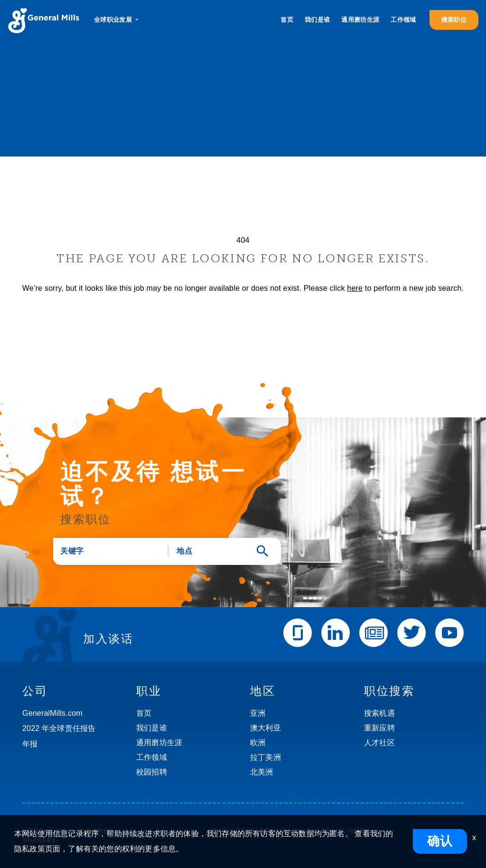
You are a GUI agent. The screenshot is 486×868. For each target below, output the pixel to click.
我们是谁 (317, 20)
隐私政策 (293, 831)
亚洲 (258, 713)
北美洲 (262, 772)
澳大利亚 (266, 728)
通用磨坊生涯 (360, 20)
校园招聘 (152, 772)
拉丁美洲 (266, 757)
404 (243, 240)
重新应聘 (379, 728)
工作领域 (403, 20)
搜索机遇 (379, 713)
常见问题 (246, 831)
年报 (30, 744)
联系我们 (222, 831)
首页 (287, 20)
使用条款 (269, 831)
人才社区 (379, 743)
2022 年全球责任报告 (59, 728)
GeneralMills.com (52, 713)
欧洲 (258, 743)
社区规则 (359, 831)
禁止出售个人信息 (326, 831)
